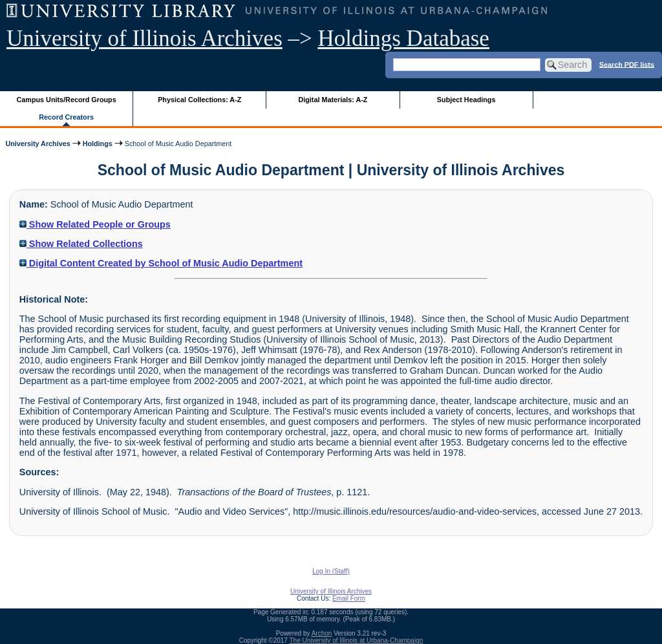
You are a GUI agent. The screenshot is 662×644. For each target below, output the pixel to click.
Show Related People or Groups (95, 224)
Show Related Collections (81, 244)
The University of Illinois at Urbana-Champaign (357, 640)
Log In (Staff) (331, 571)
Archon (322, 633)
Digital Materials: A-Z (333, 100)
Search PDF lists (627, 64)
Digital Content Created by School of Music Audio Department (161, 263)
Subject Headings (466, 100)
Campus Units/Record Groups (67, 100)
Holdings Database (404, 38)
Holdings (98, 144)
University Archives (37, 144)
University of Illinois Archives (144, 38)
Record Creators (66, 117)
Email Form (349, 598)
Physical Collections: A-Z (199, 100)
